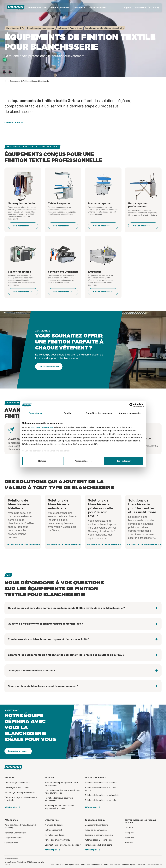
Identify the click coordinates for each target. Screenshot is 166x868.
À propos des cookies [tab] (130, 413)
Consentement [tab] (36, 413)
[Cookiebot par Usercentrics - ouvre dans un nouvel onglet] (131, 405)
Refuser (42, 461)
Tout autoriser (124, 461)
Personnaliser (83, 461)
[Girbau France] (16, 8)
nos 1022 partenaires (42, 427)
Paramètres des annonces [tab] (99, 413)
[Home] (6, 81)
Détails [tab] (67, 413)
